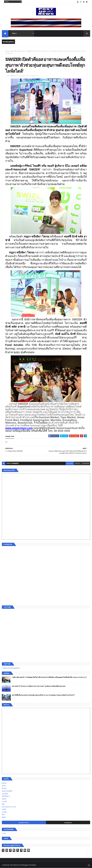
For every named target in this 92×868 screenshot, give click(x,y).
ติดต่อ (4, 817)
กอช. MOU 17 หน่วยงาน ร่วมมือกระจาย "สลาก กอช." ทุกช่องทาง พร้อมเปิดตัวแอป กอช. (39, 686)
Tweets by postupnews (11, 668)
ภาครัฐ (4, 812)
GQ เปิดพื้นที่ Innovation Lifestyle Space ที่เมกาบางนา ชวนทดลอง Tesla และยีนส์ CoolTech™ (43, 695)
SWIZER (29, 51)
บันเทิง (4, 799)
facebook (86, 463)
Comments (68, 823)
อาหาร (24, 51)
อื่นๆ (3, 815)
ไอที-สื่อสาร (6, 796)
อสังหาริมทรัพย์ (7, 791)
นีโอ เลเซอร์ (18, 51)
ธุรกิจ (12, 51)
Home (7, 51)
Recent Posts (24, 823)
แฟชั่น (4, 809)
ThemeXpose (14, 865)
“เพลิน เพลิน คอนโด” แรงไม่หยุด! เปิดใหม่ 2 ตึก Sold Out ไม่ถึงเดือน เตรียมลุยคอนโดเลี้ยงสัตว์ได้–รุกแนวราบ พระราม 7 (49, 677)
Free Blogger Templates (28, 865)
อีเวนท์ (4, 788)
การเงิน (4, 801)
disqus (77, 463)
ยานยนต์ (5, 794)
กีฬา (3, 804)
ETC (5, 833)
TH (33, 51)
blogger (70, 463)
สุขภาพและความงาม (9, 807)
